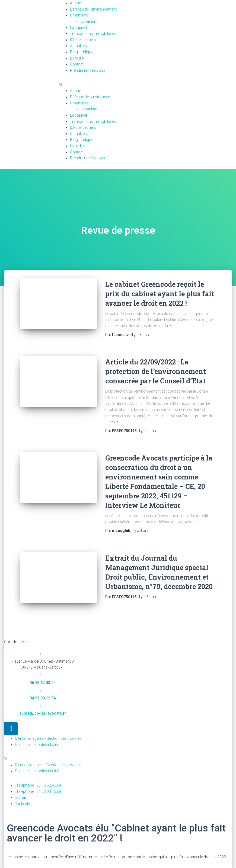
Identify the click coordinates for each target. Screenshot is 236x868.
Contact (77, 64)
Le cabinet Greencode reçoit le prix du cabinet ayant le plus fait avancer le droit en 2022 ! (160, 294)
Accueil (76, 3)
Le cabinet (79, 28)
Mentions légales (29, 738)
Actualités (78, 46)
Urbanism (92, 21)
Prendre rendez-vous (88, 70)
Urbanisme (79, 15)
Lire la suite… (117, 422)
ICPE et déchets (83, 40)
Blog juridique (82, 52)
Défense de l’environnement (93, 9)
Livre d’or (78, 58)
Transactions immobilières (93, 34)
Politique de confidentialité (37, 745)
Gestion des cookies (64, 738)
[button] (118, 85)
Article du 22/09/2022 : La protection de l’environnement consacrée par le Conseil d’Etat (156, 371)
